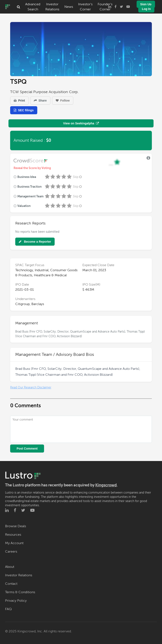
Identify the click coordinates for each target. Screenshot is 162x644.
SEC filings (24, 110)
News (69, 7)
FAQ (8, 609)
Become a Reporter (35, 242)
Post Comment (27, 449)
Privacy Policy (16, 601)
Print (19, 100)
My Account (14, 543)
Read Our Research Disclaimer (31, 387)
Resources (13, 535)
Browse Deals (16, 526)
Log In (146, 9)
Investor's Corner (85, 7)
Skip (78, 177)
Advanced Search (33, 7)
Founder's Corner (105, 7)
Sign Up (146, 4)
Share (40, 100)
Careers (11, 552)
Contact (11, 584)
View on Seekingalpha (81, 123)
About (10, 567)
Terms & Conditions (20, 592)
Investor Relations (52, 7)
